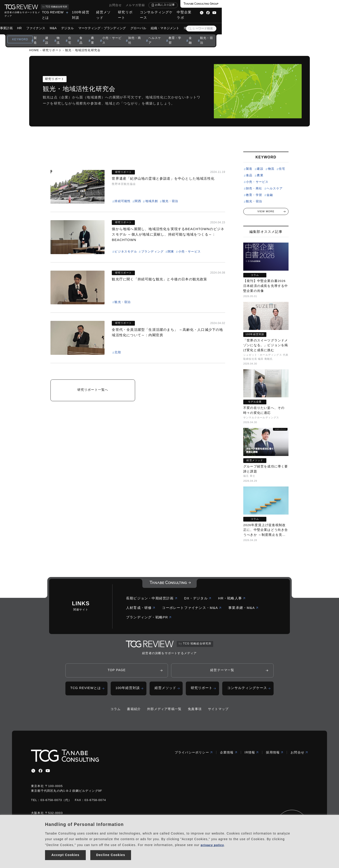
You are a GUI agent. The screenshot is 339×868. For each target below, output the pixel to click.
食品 (137, 34)
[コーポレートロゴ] (169, 584)
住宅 (124, 34)
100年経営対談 (179, 12)
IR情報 (252, 754)
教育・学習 (239, 34)
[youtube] (48, 773)
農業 (149, 34)
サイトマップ (218, 711)
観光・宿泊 (273, 34)
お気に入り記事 (282, 5)
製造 (88, 34)
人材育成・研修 (141, 609)
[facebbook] (41, 773)
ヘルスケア (217, 34)
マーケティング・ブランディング (161, 23)
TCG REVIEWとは (146, 12)
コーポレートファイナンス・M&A (192, 609)
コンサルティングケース (267, 12)
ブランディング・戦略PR (149, 618)
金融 (256, 34)
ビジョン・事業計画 (57, 23)
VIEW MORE (266, 211)
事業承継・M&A (243, 609)
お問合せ (233, 5)
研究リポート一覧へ (93, 391)
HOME (34, 50)
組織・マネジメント (224, 23)
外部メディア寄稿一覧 (164, 711)
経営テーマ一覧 (222, 671)
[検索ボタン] (307, 23)
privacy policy (213, 843)
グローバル (197, 23)
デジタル (126, 23)
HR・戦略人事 (232, 599)
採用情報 (275, 754)
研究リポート (232, 12)
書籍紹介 (134, 711)
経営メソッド (206, 12)
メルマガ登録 (252, 5)
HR (78, 23)
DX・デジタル (198, 599)
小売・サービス (169, 34)
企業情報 (229, 754)
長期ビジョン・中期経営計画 (152, 599)
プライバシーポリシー (194, 754)
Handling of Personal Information (84, 823)
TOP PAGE (117, 671)
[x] (33, 773)
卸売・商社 (195, 34)
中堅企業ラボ (301, 12)
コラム (116, 711)
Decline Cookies (111, 854)
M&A (112, 23)
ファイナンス (94, 23)
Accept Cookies (65, 854)
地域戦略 (249, 23)
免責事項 (195, 711)
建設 (100, 34)
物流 (112, 34)
